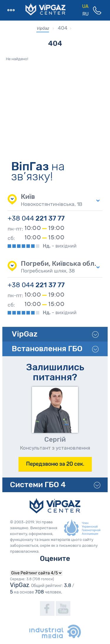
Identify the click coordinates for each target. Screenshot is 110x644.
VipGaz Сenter (55, 506)
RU (86, 14)
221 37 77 (36, 218)
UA (85, 6)
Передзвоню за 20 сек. (55, 464)
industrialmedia (55, 631)
